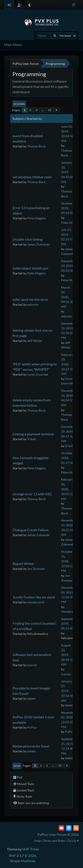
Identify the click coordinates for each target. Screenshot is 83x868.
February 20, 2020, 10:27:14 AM (67, 364)
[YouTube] (61, 828)
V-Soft (32, 439)
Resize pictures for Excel (31, 746)
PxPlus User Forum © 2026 (58, 834)
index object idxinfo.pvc (31, 268)
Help (38, 841)
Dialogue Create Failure (31, 530)
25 (50, 110)
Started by (34, 118)
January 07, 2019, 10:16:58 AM (67, 691)
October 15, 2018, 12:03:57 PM (67, 561)
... (43, 110)
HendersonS (36, 602)
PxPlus (32, 727)
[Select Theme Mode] (30, 5)
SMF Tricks (31, 849)
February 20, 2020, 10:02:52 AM (67, 489)
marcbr (32, 665)
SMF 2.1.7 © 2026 (22, 855)
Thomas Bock (36, 146)
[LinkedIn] (69, 828)
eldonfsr (33, 304)
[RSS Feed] (76, 828)
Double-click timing (27, 239)
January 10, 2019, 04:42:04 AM (67, 172)
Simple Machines (23, 861)
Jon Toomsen (36, 569)
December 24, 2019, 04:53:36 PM (70, 266)
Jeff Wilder (35, 341)
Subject (18, 118)
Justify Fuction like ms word (34, 597)
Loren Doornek (38, 374)
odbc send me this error (30, 299)
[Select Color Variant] (74, 5)
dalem (31, 699)
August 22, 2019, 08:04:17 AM (67, 655)
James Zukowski (38, 244)
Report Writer (23, 564)
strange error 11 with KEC (32, 494)
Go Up (17, 766)
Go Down (19, 104)
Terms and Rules (54, 841)
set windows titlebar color (32, 177)
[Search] (55, 36)
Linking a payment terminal (33, 434)
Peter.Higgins (36, 218)
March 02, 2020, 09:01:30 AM (67, 297)
